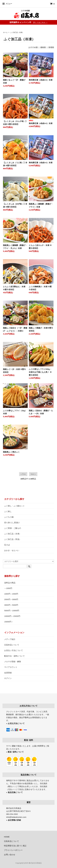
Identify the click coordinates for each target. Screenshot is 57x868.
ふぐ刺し (8, 511)
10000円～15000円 (12, 616)
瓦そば (7, 545)
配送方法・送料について (14, 656)
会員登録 (8, 673)
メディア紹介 (10, 639)
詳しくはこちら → (40, 22)
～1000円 (8, 588)
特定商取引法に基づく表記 (15, 846)
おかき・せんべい (12, 550)
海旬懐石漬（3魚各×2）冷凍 (41, 80)
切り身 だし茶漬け (12, 523)
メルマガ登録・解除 (13, 662)
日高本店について (12, 645)
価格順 (43, 47)
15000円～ (9, 622)
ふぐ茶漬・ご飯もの (13, 528)
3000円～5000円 (11, 605)
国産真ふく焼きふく (11, 452)
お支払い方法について (14, 650)
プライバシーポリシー (13, 850)
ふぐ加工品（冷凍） (17, 32)
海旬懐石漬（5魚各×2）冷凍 (41, 163)
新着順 (51, 47)
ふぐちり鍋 (9, 517)
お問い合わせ (10, 855)
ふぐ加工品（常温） (13, 539)
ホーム (5, 32)
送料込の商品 (10, 583)
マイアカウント (11, 667)
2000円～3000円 (11, 599)
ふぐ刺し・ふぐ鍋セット (14, 506)
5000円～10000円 (12, 611)
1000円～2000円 (11, 594)
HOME (7, 837)
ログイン (8, 678)
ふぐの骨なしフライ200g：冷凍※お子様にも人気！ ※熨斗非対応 (40, 372)
